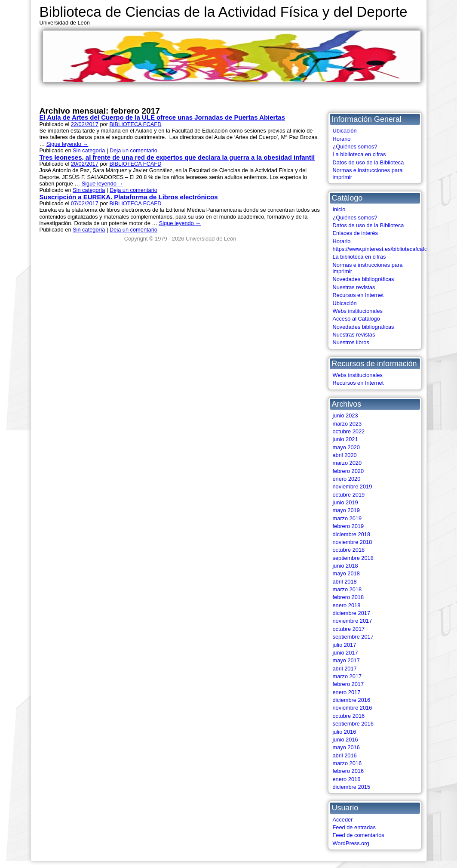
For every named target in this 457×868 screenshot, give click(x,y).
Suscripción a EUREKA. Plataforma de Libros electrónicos (129, 197)
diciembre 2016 (352, 700)
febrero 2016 (348, 771)
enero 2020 (347, 479)
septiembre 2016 (353, 724)
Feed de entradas (354, 827)
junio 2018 (345, 566)
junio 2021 (345, 439)
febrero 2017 (348, 684)
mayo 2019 (346, 510)
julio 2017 (345, 645)
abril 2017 (345, 669)
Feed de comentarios (359, 835)
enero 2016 (347, 779)
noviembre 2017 (353, 621)
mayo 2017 (346, 660)
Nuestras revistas (354, 287)
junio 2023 (345, 415)
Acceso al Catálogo (356, 319)
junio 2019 (345, 502)
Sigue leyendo (67, 144)
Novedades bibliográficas (363, 279)
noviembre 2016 (353, 708)
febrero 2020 (348, 471)
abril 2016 (345, 755)
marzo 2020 (347, 463)
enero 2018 (347, 605)
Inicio (339, 209)
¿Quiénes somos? (355, 147)
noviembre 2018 (353, 542)
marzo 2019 (347, 518)
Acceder (343, 820)
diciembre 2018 (352, 534)
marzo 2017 (347, 676)
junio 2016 (345, 740)
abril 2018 (345, 582)
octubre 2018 (349, 550)
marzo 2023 (347, 424)
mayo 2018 (346, 573)
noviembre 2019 (353, 487)
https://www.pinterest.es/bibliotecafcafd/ (381, 249)
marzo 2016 (347, 763)
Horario (342, 139)
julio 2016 (345, 732)
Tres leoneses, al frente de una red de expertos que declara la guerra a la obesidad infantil (177, 157)
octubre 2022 (349, 431)
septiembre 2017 (353, 637)
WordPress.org (351, 843)
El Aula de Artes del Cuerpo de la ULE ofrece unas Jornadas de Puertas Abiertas (162, 117)
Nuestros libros (351, 342)
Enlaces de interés (355, 233)
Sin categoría (89, 150)
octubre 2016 (349, 716)
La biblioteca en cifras (359, 154)
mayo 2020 (346, 447)
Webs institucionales (358, 311)
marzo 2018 (347, 589)
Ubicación (345, 131)
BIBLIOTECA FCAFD (135, 124)
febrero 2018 (348, 597)
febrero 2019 (348, 526)
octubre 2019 (349, 495)
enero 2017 (347, 692)
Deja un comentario (133, 150)
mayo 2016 (346, 747)
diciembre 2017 (352, 613)
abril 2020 (345, 455)
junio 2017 (345, 653)
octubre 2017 (349, 629)
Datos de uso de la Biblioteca (368, 162)
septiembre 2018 (353, 558)
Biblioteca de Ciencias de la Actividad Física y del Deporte (224, 12)
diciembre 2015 (352, 787)
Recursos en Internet (358, 295)
